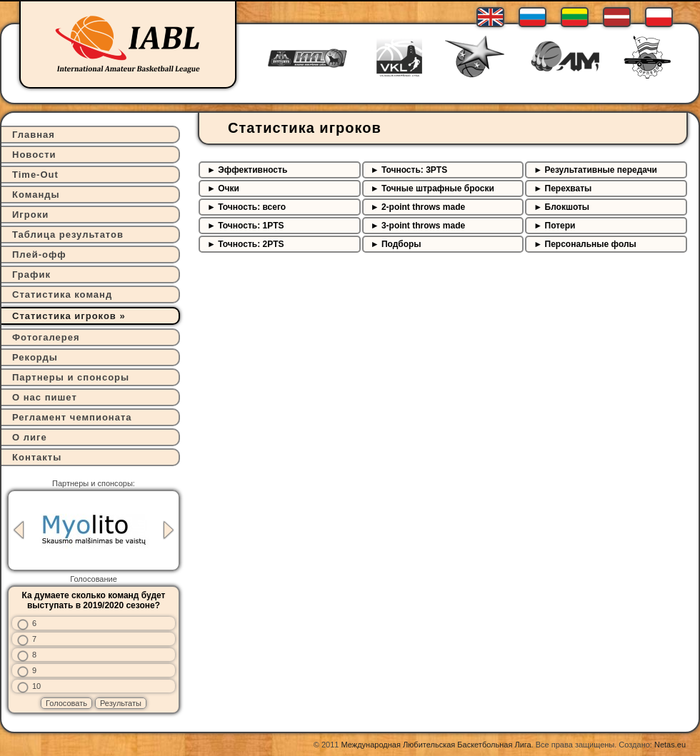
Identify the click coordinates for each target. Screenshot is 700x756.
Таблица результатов (68, 235)
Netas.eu (670, 745)
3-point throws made (423, 226)
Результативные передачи (601, 170)
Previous (19, 530)
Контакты (37, 457)
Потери (560, 226)
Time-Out (35, 175)
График (31, 274)
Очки (229, 188)
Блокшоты (567, 207)
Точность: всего (252, 207)
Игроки (30, 215)
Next (169, 530)
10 (36, 686)
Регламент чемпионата (72, 417)
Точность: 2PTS (251, 244)
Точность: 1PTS (251, 226)
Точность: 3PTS (414, 170)
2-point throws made (423, 207)
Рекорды (35, 357)
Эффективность (252, 170)
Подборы (401, 244)
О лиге (30, 437)
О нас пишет (45, 397)
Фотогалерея (46, 337)
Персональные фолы (591, 244)
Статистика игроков (64, 316)
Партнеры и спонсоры (71, 377)
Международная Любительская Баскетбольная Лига (436, 745)
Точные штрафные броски (438, 188)
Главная (34, 135)
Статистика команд (62, 294)
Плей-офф (39, 254)
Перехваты (569, 188)
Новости (34, 155)
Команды (36, 195)
